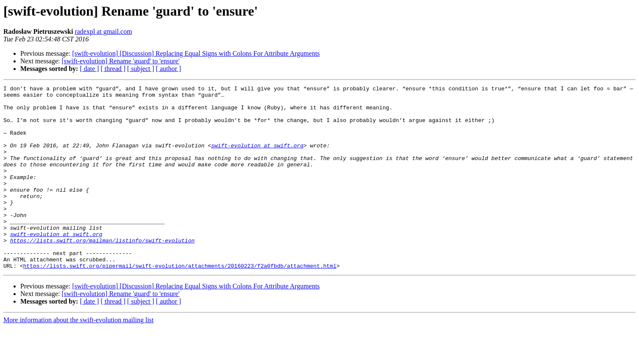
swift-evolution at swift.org (257, 158)
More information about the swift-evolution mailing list (79, 357)
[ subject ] (141, 69)
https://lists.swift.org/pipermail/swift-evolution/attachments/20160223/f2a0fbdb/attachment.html (180, 302)
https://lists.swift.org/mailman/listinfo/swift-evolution (102, 272)
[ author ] (169, 69)
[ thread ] (113, 69)
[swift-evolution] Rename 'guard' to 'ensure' (121, 61)
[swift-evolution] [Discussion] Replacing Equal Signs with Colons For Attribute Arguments (196, 53)
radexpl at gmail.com (104, 31)
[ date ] (89, 69)
